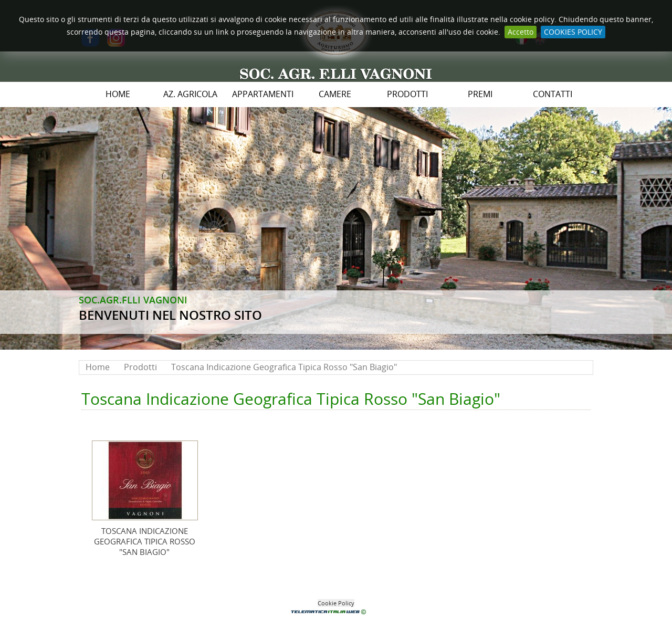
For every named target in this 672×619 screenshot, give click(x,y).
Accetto (521, 32)
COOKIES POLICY (573, 32)
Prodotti (407, 94)
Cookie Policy (336, 603)
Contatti (553, 94)
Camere (335, 94)
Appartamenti (263, 94)
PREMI (480, 94)
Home (118, 94)
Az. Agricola (190, 94)
